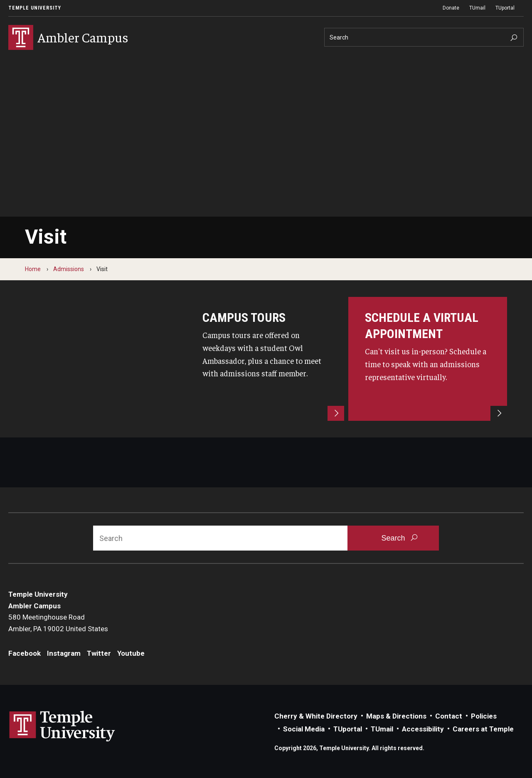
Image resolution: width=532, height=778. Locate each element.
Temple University (35, 8)
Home (33, 269)
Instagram (64, 653)
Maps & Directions (396, 716)
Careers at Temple (483, 729)
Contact (449, 716)
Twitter (99, 653)
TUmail (477, 8)
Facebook (25, 653)
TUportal (505, 8)
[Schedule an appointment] (428, 359)
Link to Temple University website (62, 726)
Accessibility (423, 729)
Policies (484, 716)
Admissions (69, 269)
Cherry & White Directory (316, 716)
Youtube (131, 653)
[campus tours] (265, 359)
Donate (451, 8)
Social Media (304, 729)
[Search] (424, 37)
